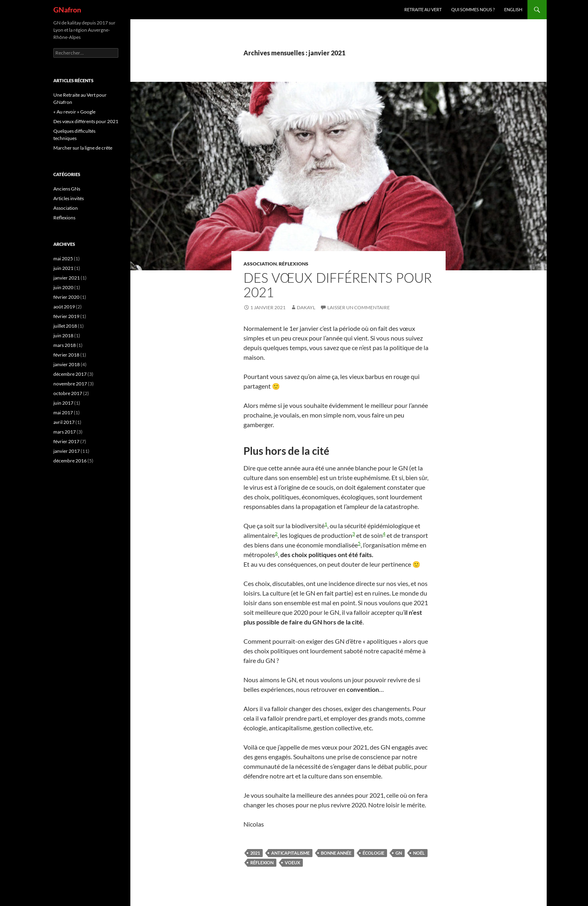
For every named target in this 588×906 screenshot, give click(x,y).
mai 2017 (63, 412)
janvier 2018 (67, 364)
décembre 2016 (70, 461)
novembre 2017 (70, 384)
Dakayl (306, 307)
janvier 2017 (67, 451)
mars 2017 (65, 432)
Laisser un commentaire (359, 307)
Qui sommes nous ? (473, 9)
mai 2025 (63, 258)
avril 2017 (64, 422)
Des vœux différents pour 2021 (338, 285)
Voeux (292, 862)
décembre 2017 (70, 374)
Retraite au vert (423, 9)
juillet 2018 (65, 326)
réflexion (262, 862)
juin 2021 (63, 268)
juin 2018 (63, 335)
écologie (373, 853)
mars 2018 (65, 345)
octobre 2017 (68, 393)
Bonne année (336, 853)
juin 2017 (63, 403)
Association (260, 264)
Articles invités (69, 198)
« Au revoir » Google (74, 112)
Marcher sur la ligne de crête (83, 148)
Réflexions (294, 264)
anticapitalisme (290, 853)
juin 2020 (63, 287)
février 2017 (66, 441)
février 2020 (66, 297)
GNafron (67, 10)
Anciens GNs (67, 189)
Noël (419, 853)
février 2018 (66, 355)
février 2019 (66, 316)
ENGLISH (513, 9)
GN (399, 853)
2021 (255, 853)
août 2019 (64, 307)
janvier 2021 (67, 278)
